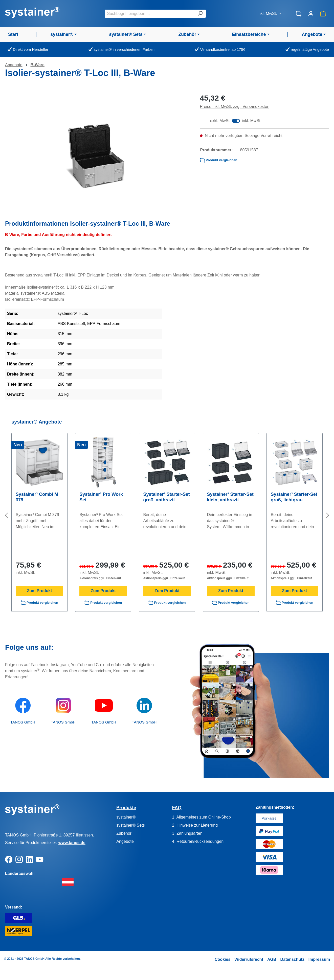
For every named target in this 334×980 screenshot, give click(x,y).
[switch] (236, 121)
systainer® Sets (130, 825)
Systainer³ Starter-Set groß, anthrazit (166, 497)
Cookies (222, 959)
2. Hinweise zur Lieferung (195, 825)
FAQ (177, 808)
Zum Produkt (40, 591)
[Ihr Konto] (311, 14)
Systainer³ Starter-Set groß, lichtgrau (294, 497)
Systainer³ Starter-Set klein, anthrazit (230, 497)
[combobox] (150, 14)
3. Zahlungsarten (187, 833)
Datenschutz (292, 959)
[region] (97, 156)
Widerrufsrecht (249, 959)
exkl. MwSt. (220, 121)
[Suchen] (200, 14)
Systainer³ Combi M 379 (37, 497)
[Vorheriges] (6, 515)
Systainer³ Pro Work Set (101, 497)
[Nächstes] (328, 515)
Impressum (319, 959)
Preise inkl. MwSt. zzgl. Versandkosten (235, 107)
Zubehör (124, 833)
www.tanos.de (72, 843)
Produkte (126, 808)
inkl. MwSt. (268, 14)
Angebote (125, 841)
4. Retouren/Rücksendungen (198, 841)
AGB (272, 959)
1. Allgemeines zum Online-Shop (201, 817)
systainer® (126, 817)
